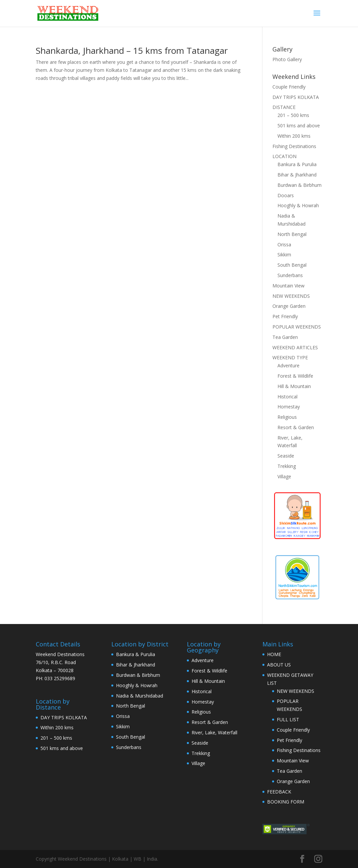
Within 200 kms (294, 136)
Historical (287, 397)
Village (284, 476)
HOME (274, 654)
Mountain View (288, 286)
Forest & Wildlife (295, 376)
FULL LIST (288, 719)
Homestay (289, 407)
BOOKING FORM (286, 802)
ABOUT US (279, 665)
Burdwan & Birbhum (300, 185)
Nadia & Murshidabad (140, 696)
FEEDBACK (279, 792)
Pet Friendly (285, 316)
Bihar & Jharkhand (297, 175)
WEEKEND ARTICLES (295, 347)
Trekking (287, 466)
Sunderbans (290, 275)
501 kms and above (299, 126)
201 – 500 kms (293, 115)
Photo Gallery (287, 59)
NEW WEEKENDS (291, 296)
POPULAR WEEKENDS (297, 327)
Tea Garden (285, 337)
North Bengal (292, 234)
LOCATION (284, 156)
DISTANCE (284, 107)
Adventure (288, 365)
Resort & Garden (296, 427)
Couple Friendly (289, 87)
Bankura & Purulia (297, 164)
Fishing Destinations (294, 146)
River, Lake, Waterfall (214, 732)
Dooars (286, 195)
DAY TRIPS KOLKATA (296, 97)
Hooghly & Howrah (298, 205)
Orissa (284, 244)
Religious (287, 417)
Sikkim (284, 255)
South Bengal (292, 265)
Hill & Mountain (294, 386)
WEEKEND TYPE (290, 357)
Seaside (286, 456)
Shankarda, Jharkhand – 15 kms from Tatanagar (132, 50)
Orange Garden (289, 306)
